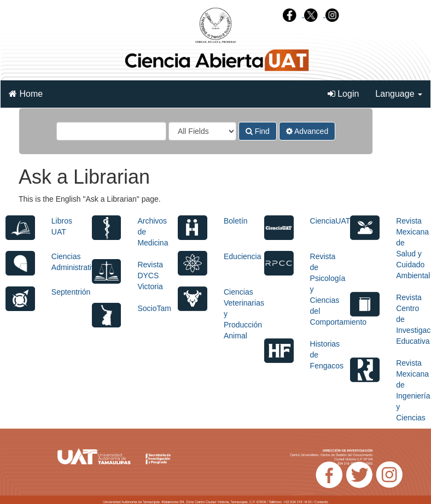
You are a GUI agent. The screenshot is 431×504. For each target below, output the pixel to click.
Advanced (307, 131)
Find (258, 131)
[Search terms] (111, 131)
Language (399, 94)
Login (343, 94)
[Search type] (202, 131)
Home (26, 94)
